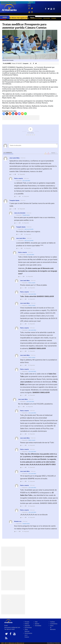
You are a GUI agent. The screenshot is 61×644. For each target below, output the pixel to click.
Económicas (28, 628)
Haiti (36, 622)
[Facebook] (4, 114)
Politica (27, 624)
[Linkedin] (13, 114)
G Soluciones (57, 643)
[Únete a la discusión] (33, 146)
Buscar (32, 17)
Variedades (38, 626)
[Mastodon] (19, 114)
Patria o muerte (32, 283)
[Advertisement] (21, 118)
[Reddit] (10, 114)
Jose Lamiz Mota (26, 181)
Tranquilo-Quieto (26, 215)
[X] (7, 114)
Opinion (37, 624)
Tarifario (52, 622)
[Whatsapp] (25, 114)
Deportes (27, 626)
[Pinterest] (16, 114)
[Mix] (22, 114)
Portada (27, 622)
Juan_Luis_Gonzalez (29, 229)
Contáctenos (54, 624)
